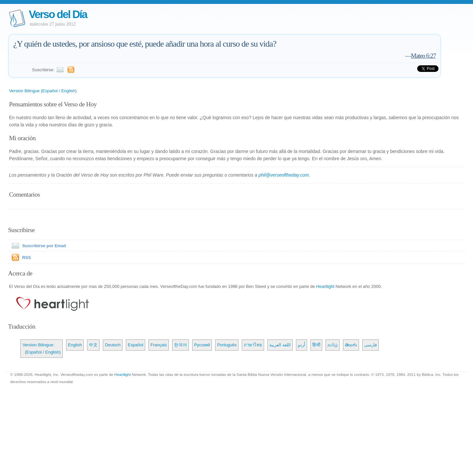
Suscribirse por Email (37, 246)
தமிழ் (333, 345)
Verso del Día (58, 14)
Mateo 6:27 (423, 56)
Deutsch (113, 345)
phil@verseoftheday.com (284, 175)
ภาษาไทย (253, 345)
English (75, 345)
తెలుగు (351, 345)
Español (135, 345)
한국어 (180, 345)
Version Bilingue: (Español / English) (41, 348)
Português (227, 345)
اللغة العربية (280, 345)
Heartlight (325, 286)
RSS (26, 258)
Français (159, 345)
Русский (202, 345)
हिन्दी (316, 345)
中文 (93, 345)
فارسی (371, 345)
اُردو (302, 345)
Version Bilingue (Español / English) (43, 91)
